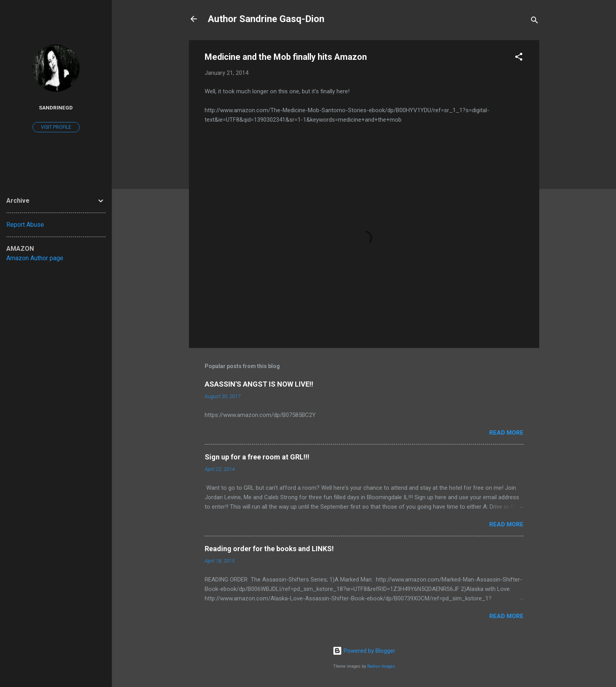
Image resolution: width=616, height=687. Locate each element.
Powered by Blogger (364, 651)
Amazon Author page (35, 258)
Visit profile (56, 127)
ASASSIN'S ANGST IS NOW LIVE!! (259, 384)
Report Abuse (25, 225)
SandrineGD (56, 107)
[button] (519, 58)
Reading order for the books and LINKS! (269, 549)
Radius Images (381, 666)
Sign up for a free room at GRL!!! (257, 457)
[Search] (535, 21)
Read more (506, 433)
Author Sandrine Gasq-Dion (266, 19)
